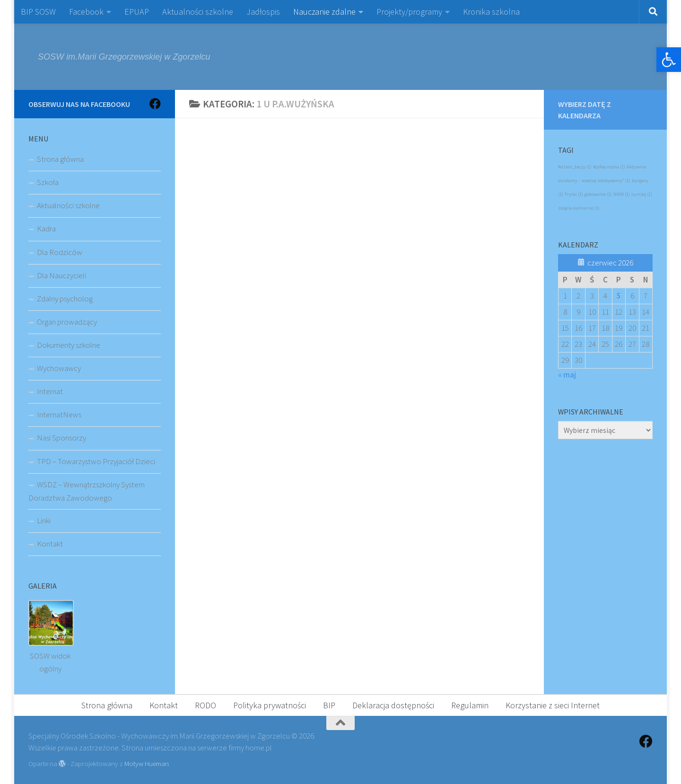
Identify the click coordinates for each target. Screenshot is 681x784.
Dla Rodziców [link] (60, 252)
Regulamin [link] (470, 705)
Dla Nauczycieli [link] (61, 275)
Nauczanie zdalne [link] (324, 12)
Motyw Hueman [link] (147, 763)
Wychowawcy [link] (59, 368)
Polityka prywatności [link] (270, 705)
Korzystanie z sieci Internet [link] (553, 705)
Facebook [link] (86, 12)
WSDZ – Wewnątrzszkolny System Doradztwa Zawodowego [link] (87, 491)
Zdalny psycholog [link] (65, 299)
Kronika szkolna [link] (491, 12)
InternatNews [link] (59, 414)
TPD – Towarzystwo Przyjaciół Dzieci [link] (96, 461)
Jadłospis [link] (263, 12)
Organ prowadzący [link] (67, 322)
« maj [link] (567, 375)
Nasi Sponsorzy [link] (61, 438)
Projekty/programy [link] (409, 12)
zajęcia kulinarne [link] (579, 208)
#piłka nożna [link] (609, 167)
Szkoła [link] (48, 182)
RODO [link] (205, 705)
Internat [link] (50, 391)
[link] (669, 60)
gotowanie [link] (598, 194)
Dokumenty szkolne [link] (69, 345)
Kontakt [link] (50, 544)
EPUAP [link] (137, 12)
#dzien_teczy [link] (575, 167)
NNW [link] (622, 194)
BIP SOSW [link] (38, 12)
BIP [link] (329, 705)
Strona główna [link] (60, 159)
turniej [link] (642, 194)
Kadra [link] (46, 229)
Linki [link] (44, 520)
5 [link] (619, 296)
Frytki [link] (574, 194)
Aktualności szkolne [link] (198, 12)
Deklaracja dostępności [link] (393, 705)
